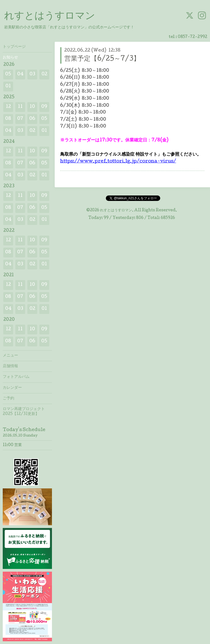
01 (8, 86)
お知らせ (10, 58)
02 (44, 74)
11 (20, 107)
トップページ (14, 47)
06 (32, 119)
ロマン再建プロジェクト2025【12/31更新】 (24, 412)
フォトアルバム (16, 377)
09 (44, 107)
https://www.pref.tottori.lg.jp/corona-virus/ (118, 161)
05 (8, 74)
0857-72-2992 (192, 37)
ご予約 (8, 399)
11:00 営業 (12, 445)
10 (32, 107)
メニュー (10, 356)
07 (20, 119)
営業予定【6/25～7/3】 (102, 59)
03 (32, 74)
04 (20, 74)
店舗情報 (10, 366)
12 (8, 107)
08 (8, 119)
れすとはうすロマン (50, 17)
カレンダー (12, 388)
